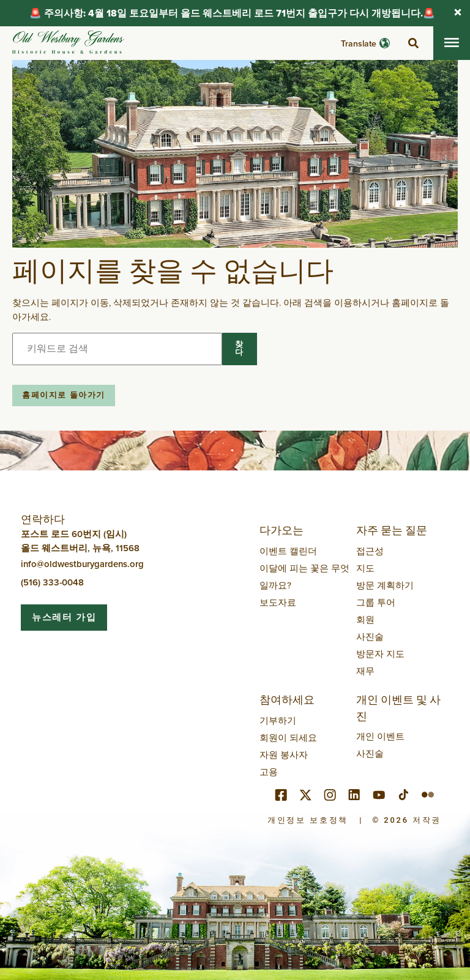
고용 (269, 772)
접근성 (370, 551)
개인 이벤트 (380, 736)
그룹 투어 (376, 602)
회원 (365, 619)
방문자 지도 (380, 654)
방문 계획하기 (385, 585)
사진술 (370, 637)
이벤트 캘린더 (288, 551)
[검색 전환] (413, 43)
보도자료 (278, 602)
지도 (365, 568)
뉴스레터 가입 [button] (64, 617)
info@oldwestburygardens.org (82, 564)
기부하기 (278, 720)
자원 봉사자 (284, 755)
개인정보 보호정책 (308, 820)
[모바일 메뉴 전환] (452, 43)
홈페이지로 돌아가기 (64, 395)
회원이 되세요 (288, 737)
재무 (365, 671)
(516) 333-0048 (52, 582)
